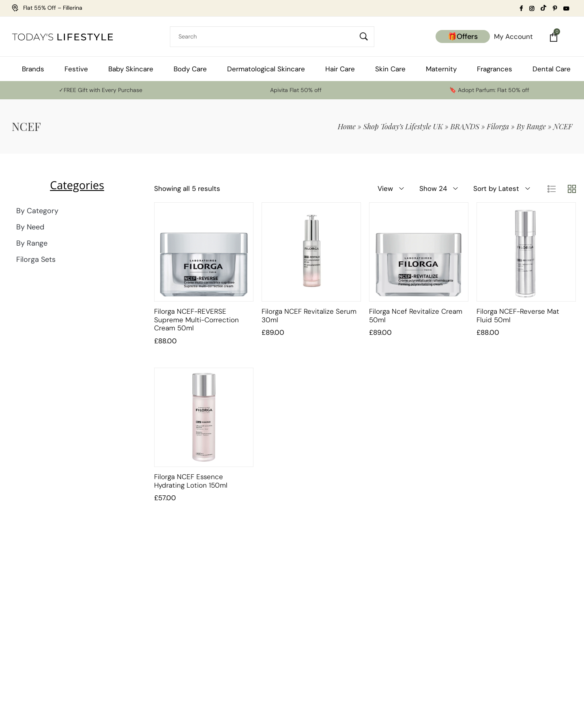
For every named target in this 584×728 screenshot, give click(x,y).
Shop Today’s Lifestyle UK (403, 126)
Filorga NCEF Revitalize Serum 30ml (309, 315)
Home (347, 126)
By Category (37, 211)
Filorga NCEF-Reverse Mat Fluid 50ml (518, 315)
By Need (30, 227)
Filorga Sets (36, 259)
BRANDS (465, 126)
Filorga (498, 126)
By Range (531, 126)
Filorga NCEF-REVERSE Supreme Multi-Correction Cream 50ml (196, 320)
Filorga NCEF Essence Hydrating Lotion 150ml (191, 481)
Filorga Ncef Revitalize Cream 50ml (416, 315)
